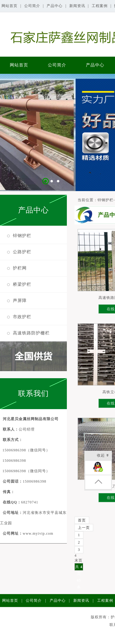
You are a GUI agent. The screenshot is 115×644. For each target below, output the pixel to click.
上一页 (84, 528)
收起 (103, 456)
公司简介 (33, 6)
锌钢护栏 (22, 236)
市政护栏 (22, 317)
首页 (82, 520)
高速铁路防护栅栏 (31, 333)
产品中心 (55, 6)
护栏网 (20, 268)
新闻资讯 (78, 6)
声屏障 (20, 301)
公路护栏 (22, 252)
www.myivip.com (38, 533)
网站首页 (10, 6)
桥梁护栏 (22, 284)
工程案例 (100, 6)
